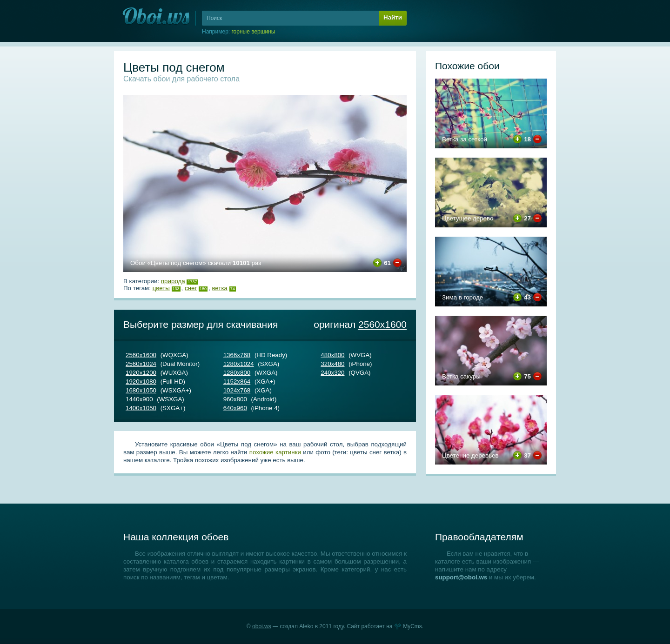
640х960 (235, 408)
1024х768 (237, 390)
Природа (173, 281)
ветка (220, 288)
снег (191, 288)
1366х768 (237, 355)
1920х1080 (141, 382)
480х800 (332, 355)
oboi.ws (262, 626)
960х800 (235, 399)
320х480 (332, 364)
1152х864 (237, 382)
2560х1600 (382, 324)
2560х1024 (141, 364)
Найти (393, 17)
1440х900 (139, 399)
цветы (161, 288)
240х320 (332, 373)
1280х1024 (239, 364)
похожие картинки (275, 452)
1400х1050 (141, 408)
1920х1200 (141, 373)
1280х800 (237, 373)
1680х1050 (141, 390)
